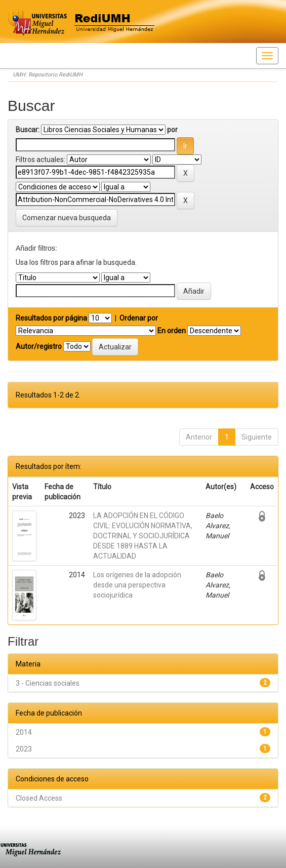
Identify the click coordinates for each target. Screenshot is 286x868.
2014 (24, 732)
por (172, 130)
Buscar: (28, 130)
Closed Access (39, 798)
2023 (24, 749)
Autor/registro (39, 346)
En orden (172, 331)
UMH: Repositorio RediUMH (48, 75)
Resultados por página (51, 318)
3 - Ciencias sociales (48, 683)
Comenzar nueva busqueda (67, 218)
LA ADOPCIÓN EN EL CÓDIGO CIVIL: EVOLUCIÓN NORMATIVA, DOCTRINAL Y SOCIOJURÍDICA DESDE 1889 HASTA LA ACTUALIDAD (143, 536)
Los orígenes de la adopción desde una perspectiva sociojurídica (137, 585)
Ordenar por (139, 318)
